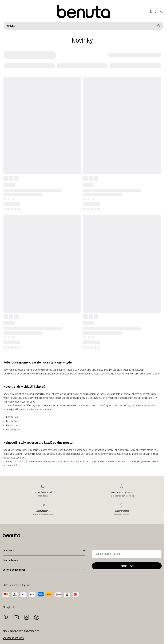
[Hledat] (83, 26)
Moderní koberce (33, 454)
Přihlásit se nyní (127, 566)
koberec (13, 370)
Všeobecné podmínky (13, 638)
